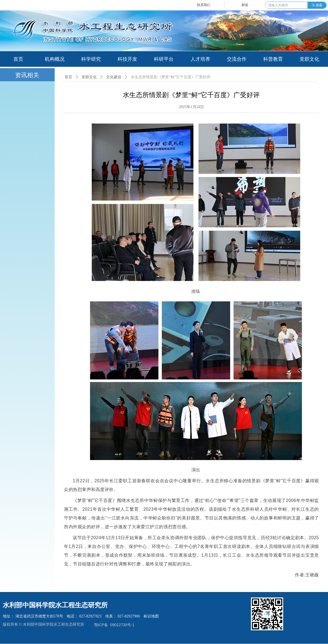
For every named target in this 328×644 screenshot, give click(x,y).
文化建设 (114, 77)
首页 (68, 77)
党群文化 (89, 77)
